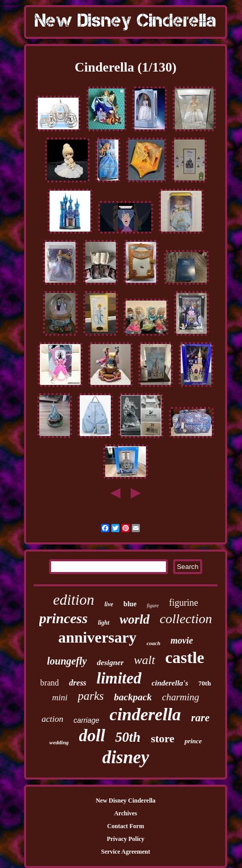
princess (64, 618)
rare (200, 718)
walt (144, 660)
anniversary (97, 637)
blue (130, 604)
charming (180, 697)
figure (153, 606)
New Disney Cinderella (125, 801)
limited (119, 678)
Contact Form (126, 826)
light (104, 623)
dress (78, 683)
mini (60, 698)
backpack (133, 697)
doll (92, 736)
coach (153, 643)
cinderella (146, 714)
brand (50, 683)
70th (205, 683)
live (109, 604)
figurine (184, 603)
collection (186, 619)
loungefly (67, 661)
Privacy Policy (126, 839)
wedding (59, 742)
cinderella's (170, 683)
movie (182, 641)
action (52, 719)
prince (193, 741)
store (162, 738)
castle (185, 657)
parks (91, 696)
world (134, 619)
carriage (87, 720)
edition (74, 600)
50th (128, 737)
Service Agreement (126, 852)
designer (111, 663)
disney (125, 757)
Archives (125, 813)
